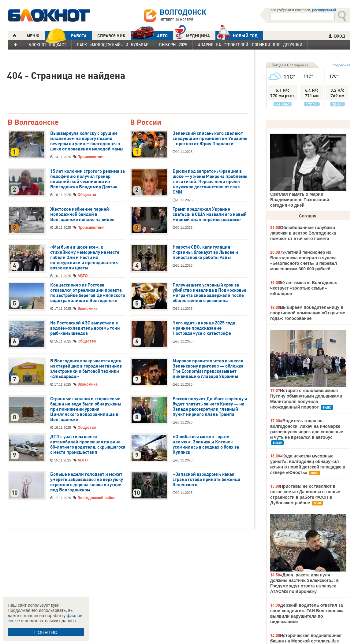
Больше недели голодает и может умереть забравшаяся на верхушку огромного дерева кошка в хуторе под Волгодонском (87, 482)
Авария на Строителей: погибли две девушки (250, 45)
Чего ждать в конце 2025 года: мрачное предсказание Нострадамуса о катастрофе (205, 328)
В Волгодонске (33, 122)
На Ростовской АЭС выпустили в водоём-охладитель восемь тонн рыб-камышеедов (85, 328)
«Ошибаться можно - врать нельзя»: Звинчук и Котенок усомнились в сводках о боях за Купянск (206, 444)
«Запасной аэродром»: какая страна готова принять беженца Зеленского (206, 479)
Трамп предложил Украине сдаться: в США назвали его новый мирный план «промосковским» (210, 214)
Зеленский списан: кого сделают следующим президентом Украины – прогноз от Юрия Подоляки (210, 139)
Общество (87, 195)
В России (146, 122)
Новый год (237, 35)
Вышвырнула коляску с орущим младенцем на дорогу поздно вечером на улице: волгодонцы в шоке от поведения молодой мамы (87, 141)
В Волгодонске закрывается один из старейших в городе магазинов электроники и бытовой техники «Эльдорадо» (86, 369)
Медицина (193, 35)
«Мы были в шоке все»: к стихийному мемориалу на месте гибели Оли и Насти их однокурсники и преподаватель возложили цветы (85, 257)
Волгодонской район (96, 498)
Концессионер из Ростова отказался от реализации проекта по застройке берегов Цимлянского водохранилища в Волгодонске (88, 293)
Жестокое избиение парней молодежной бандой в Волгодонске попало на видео (82, 214)
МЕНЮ (33, 36)
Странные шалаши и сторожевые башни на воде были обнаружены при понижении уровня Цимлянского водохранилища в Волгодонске (86, 409)
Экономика (87, 309)
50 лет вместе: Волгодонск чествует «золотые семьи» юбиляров (304, 288)
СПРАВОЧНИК (111, 36)
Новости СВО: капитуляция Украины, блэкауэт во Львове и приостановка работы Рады (205, 252)
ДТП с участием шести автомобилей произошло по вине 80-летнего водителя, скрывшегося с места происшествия (88, 444)
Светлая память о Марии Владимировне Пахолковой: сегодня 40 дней (300, 200)
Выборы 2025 (173, 45)
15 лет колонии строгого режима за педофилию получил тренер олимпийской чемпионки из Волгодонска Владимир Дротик (88, 179)
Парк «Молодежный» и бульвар (113, 45)
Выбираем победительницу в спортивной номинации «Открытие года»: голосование (308, 313)
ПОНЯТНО (46, 632)
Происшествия (91, 157)
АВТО (149, 36)
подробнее (341, 65)
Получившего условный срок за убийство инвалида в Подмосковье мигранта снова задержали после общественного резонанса (209, 293)
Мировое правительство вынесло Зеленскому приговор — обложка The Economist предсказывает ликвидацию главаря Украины (208, 369)
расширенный (324, 10)
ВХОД (337, 36)
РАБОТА (66, 36)
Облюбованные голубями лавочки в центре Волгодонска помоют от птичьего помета (303, 233)
